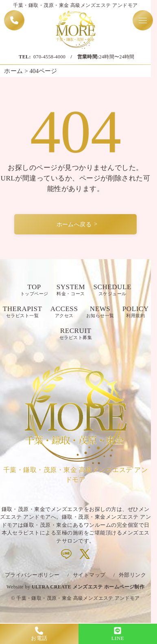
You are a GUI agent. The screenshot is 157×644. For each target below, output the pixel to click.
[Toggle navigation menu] (143, 20)
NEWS (100, 312)
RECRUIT (76, 334)
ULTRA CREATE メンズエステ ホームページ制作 (88, 587)
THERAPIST (23, 312)
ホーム (13, 71)
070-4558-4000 (49, 57)
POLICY (136, 312)
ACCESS (64, 312)
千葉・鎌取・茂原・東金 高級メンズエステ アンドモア (78, 598)
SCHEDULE (112, 290)
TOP (34, 290)
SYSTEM (71, 290)
